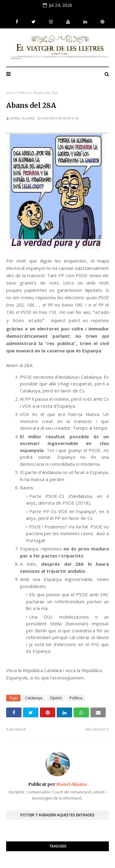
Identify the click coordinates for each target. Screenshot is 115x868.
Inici (10, 93)
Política (23, 93)
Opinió (56, 698)
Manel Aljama (22, 118)
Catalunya (34, 698)
